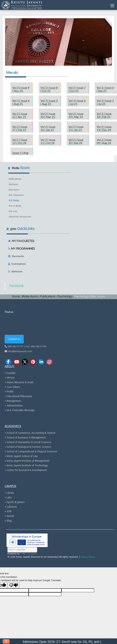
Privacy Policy (88, 557)
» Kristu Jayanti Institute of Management (27, 461)
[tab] (59, 250)
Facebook (17, 286)
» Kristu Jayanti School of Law (21, 456)
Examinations (18, 264)
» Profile (9, 392)
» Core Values (12, 387)
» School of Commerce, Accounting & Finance (30, 433)
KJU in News (15, 206)
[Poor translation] (14, 585)
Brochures (14, 190)
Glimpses (14, 184)
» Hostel (9, 516)
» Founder (10, 373)
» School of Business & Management (25, 438)
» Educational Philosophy (18, 396)
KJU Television (16, 195)
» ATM (8, 511)
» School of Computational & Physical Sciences (31, 452)
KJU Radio (14, 201)
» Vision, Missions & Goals (19, 382)
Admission (16, 272)
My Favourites (23, 241)
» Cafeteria (11, 507)
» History (10, 378)
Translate (29, 554)
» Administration (14, 406)
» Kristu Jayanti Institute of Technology (26, 466)
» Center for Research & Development (26, 470)
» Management (13, 401)
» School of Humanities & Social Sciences (28, 442)
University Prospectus (20, 217)
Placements (17, 256)
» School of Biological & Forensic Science (28, 447)
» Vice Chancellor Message (20, 410)
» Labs (8, 498)
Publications (15, 179)
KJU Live (13, 211)
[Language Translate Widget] (22, 550)
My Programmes (22, 249)
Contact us (14, 339)
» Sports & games (15, 502)
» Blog (8, 521)
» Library (9, 493)
